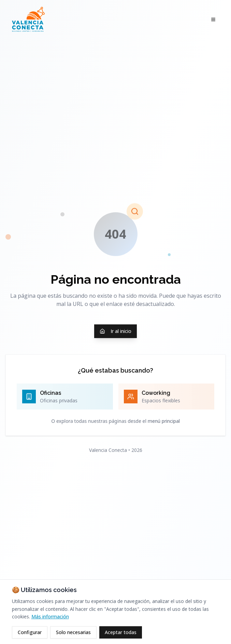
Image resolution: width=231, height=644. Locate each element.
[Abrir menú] (213, 19)
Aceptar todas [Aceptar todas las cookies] (121, 632)
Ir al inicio (115, 331)
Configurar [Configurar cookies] (30, 632)
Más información (50, 616)
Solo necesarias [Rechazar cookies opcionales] (73, 632)
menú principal (164, 421)
